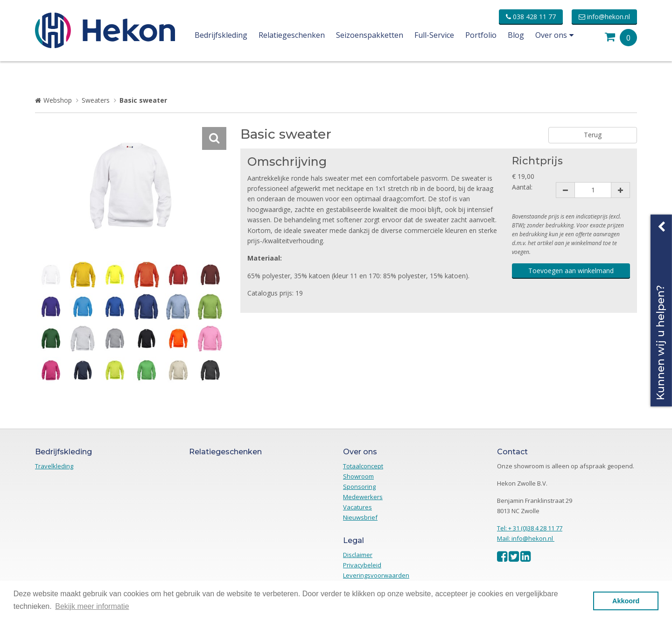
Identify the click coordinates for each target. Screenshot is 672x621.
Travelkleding (54, 466)
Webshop (58, 100)
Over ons (554, 35)
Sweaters (96, 100)
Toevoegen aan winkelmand (571, 271)
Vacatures (357, 507)
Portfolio (481, 35)
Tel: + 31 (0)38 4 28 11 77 (530, 528)
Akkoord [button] (626, 601)
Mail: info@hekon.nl (526, 538)
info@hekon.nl (604, 17)
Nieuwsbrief (360, 517)
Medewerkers (363, 497)
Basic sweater (143, 100)
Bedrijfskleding (221, 35)
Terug (593, 135)
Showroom (358, 476)
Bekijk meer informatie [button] (92, 606)
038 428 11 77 (531, 17)
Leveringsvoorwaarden (376, 575)
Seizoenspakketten (370, 35)
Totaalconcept (363, 466)
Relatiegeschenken (292, 35)
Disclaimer (358, 555)
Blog (516, 35)
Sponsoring (359, 487)
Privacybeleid (362, 565)
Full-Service (434, 35)
